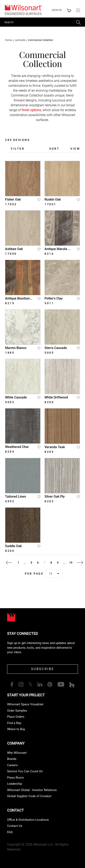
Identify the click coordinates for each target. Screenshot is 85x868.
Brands (12, 759)
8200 (49, 402)
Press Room (15, 778)
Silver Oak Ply (55, 497)
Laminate (20, 40)
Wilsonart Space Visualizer (25, 704)
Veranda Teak (55, 447)
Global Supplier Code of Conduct (29, 796)
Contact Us (15, 826)
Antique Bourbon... (19, 298)
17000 (11, 254)
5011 (49, 303)
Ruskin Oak (53, 199)
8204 (10, 452)
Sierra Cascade (56, 348)
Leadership (15, 784)
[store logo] (23, 10)
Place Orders (16, 717)
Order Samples (17, 711)
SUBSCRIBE (43, 669)
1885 (10, 353)
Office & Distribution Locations (28, 820)
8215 (10, 303)
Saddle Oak (13, 546)
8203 (49, 501)
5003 (10, 402)
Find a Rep (14, 723)
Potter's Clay (54, 298)
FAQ (10, 832)
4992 (10, 501)
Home (9, 40)
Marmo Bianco (16, 348)
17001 (50, 204)
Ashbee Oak (14, 249)
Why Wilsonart (17, 753)
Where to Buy (16, 729)
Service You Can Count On (25, 771)
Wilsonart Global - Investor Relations (32, 790)
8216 (49, 254)
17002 (11, 204)
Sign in (57, 10)
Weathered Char (17, 447)
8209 (49, 452)
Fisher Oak (13, 199)
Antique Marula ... (57, 249)
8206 (10, 551)
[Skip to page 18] (64, 563)
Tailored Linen (16, 497)
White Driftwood (56, 397)
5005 (49, 353)
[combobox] (42, 22)
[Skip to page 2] (25, 563)
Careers (12, 765)
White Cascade (16, 397)
